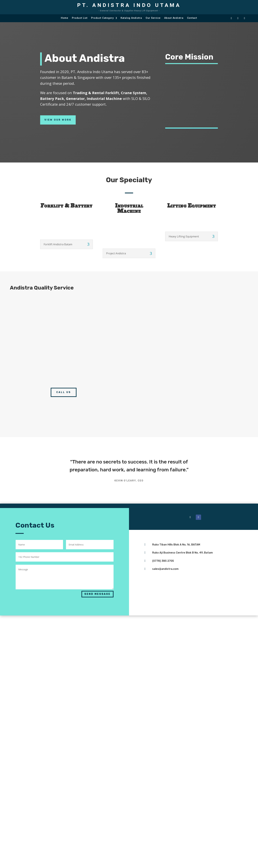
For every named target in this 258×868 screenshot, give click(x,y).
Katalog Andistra (131, 18)
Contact (192, 18)
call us (64, 392)
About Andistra (174, 18)
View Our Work (58, 120)
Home (65, 18)
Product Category (102, 18)
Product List (80, 18)
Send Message (97, 594)
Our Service (153, 18)
